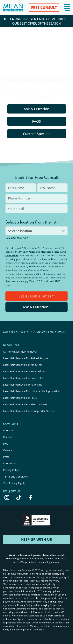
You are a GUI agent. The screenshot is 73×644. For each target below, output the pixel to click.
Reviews (8, 437)
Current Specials (37, 134)
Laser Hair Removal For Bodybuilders (25, 371)
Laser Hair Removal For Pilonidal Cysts (25, 404)
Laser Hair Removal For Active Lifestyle (25, 358)
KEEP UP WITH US (36, 539)
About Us (8, 430)
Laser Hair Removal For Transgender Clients (28, 411)
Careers (7, 450)
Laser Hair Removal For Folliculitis (22, 385)
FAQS (36, 121)
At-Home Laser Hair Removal (20, 352)
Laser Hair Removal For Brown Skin (23, 378)
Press (6, 457)
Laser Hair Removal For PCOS (20, 398)
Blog (6, 444)
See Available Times (36, 296)
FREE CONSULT (44, 8)
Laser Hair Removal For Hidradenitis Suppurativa (31, 391)
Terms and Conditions (16, 477)
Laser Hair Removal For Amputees (23, 365)
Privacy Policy (27, 252)
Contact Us (9, 463)
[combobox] (36, 231)
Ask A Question (36, 109)
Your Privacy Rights (14, 483)
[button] (67, 7)
